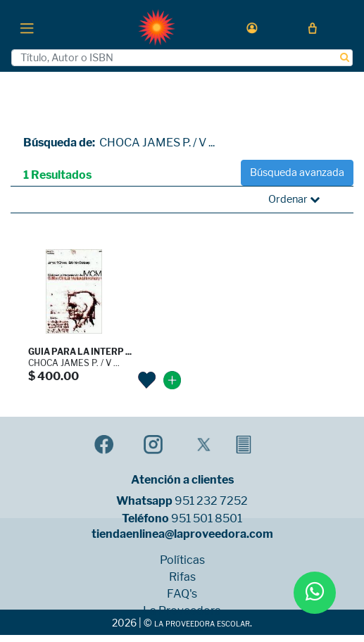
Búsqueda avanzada (297, 172)
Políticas (182, 560)
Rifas (182, 577)
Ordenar (294, 199)
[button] (252, 28)
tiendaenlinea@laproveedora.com (182, 534)
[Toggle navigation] (27, 27)
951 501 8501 (207, 519)
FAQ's (182, 594)
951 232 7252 (211, 501)
